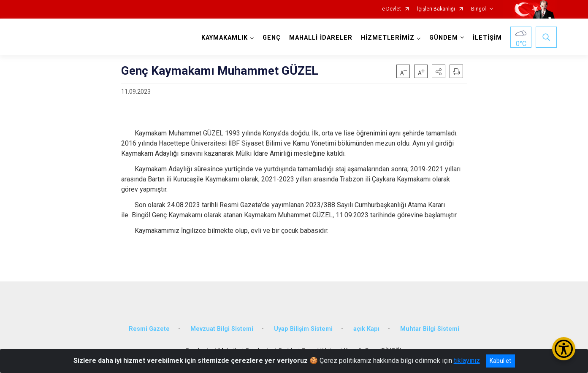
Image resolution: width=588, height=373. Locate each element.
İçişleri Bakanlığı (436, 9)
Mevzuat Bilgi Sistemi (222, 329)
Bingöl (478, 9)
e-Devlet (392, 9)
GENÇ (272, 38)
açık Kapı (366, 329)
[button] (439, 71)
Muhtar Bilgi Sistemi (430, 329)
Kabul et (500, 361)
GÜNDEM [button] (444, 38)
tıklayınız (467, 361)
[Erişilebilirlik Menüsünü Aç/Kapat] (564, 349)
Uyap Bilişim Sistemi (303, 329)
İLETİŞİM (487, 38)
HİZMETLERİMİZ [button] (388, 38)
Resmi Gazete (149, 329)
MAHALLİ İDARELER (321, 38)
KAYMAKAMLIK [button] (225, 38)
